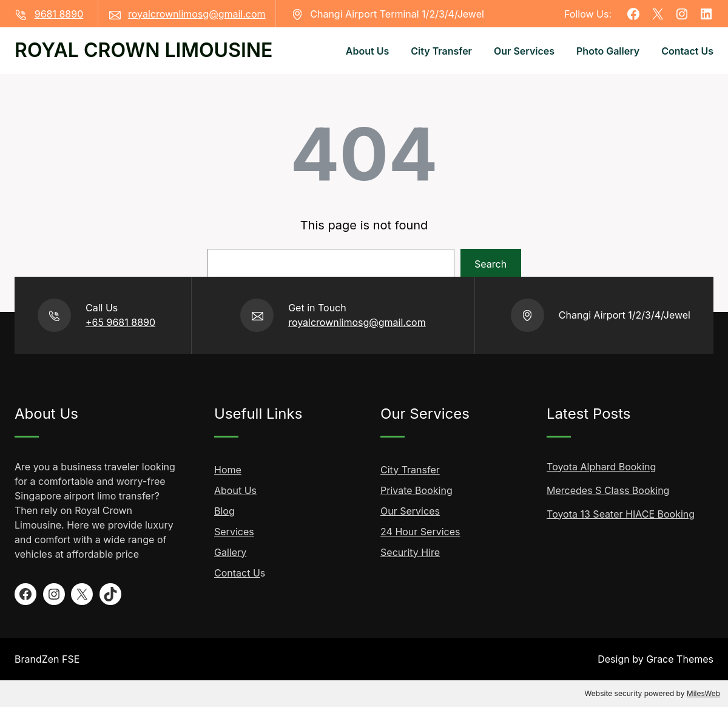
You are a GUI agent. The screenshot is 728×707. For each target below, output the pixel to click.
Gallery (230, 552)
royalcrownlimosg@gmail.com (197, 14)
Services (234, 532)
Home (228, 470)
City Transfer (410, 470)
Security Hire (410, 552)
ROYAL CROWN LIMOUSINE (143, 50)
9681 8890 (59, 14)
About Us (235, 490)
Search (490, 264)
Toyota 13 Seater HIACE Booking (621, 514)
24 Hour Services (420, 532)
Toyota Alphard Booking (601, 467)
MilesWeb (703, 693)
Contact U (237, 573)
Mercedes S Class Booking (608, 490)
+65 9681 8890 (120, 322)
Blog (224, 511)
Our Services (410, 511)
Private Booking (416, 490)
